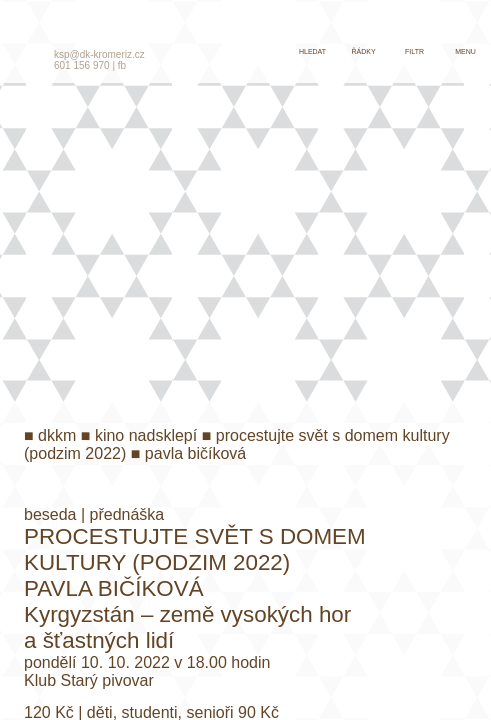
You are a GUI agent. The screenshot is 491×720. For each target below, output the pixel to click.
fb (122, 65)
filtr (414, 51)
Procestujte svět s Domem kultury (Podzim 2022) (195, 549)
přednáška (127, 514)
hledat (312, 51)
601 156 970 (82, 65)
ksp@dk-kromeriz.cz (99, 54)
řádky (363, 51)
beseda (50, 514)
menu (465, 51)
